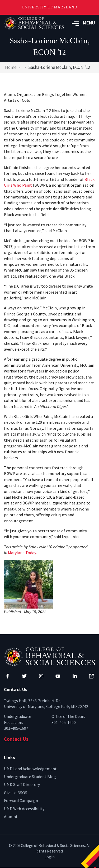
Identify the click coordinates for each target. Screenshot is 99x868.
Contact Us (16, 739)
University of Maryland (49, 7)
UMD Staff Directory (22, 784)
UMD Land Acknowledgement (30, 769)
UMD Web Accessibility (24, 809)
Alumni (10, 816)
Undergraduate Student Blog (30, 777)
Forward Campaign (21, 800)
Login (49, 857)
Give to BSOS (16, 793)
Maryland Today (22, 553)
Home (11, 67)
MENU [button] (83, 23)
